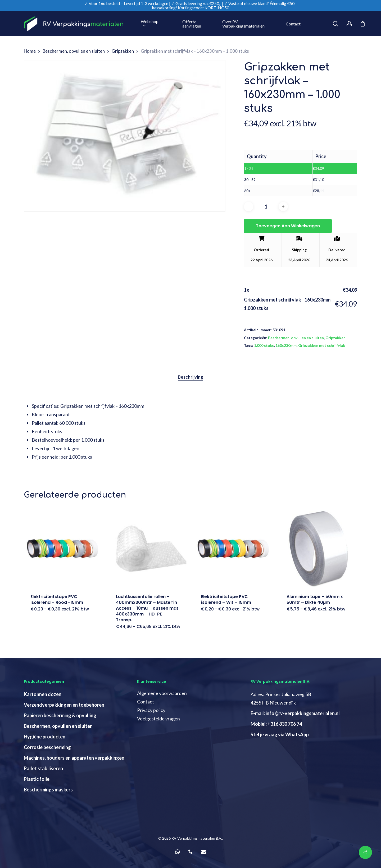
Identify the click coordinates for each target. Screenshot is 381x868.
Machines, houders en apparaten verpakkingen (74, 758)
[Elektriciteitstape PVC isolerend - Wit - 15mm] (233, 549)
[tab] (190, 377)
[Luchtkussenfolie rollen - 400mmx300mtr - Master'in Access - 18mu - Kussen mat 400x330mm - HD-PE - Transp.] (148, 549)
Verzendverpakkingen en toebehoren (64, 705)
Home (30, 51)
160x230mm (286, 345)
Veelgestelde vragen (158, 719)
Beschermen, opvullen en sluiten (74, 51)
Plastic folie (37, 779)
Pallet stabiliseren (43, 768)
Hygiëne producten (45, 737)
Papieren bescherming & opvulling (60, 715)
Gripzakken (123, 51)
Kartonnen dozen (43, 694)
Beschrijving (190, 377)
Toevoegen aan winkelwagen (288, 226)
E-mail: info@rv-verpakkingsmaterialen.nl (295, 713)
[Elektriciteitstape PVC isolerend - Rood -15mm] (63, 549)
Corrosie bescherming (47, 747)
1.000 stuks (264, 345)
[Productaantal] (266, 207)
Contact (146, 702)
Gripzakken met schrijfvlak (322, 345)
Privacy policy (151, 710)
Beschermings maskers (48, 790)
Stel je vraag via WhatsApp (280, 734)
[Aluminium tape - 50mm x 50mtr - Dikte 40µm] (319, 549)
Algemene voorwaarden (162, 693)
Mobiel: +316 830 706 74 (276, 724)
